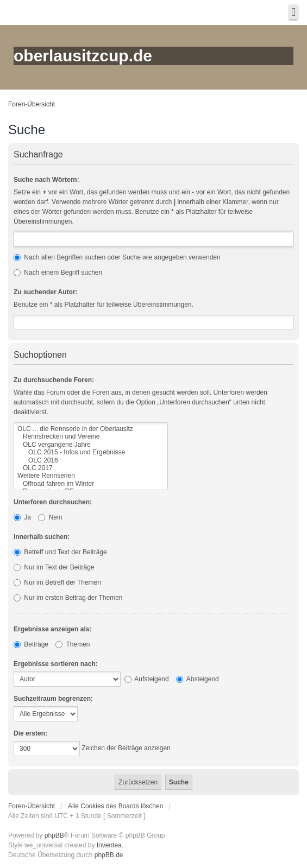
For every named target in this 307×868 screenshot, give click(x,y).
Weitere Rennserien (91, 476)
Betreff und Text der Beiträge (60, 552)
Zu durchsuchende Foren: (54, 380)
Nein (50, 517)
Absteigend (198, 679)
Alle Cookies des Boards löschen (115, 806)
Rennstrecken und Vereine (91, 436)
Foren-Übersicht (32, 104)
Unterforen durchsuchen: (53, 502)
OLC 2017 (91, 468)
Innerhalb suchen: (42, 537)
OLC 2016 (91, 460)
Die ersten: (30, 733)
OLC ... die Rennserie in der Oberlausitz (91, 429)
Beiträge (31, 644)
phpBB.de (109, 855)
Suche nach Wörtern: (46, 180)
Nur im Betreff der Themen (57, 582)
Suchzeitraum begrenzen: (53, 699)
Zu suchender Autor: (46, 292)
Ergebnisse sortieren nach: (56, 664)
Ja (22, 517)
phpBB (54, 835)
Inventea (109, 845)
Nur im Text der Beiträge (54, 567)
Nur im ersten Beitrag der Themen (68, 598)
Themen (73, 644)
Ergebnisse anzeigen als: (52, 629)
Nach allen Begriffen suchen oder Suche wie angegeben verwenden (117, 257)
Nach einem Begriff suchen (58, 273)
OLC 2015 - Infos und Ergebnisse (91, 452)
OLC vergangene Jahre (91, 445)
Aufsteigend (147, 679)
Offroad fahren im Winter (91, 484)
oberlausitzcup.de (83, 56)
